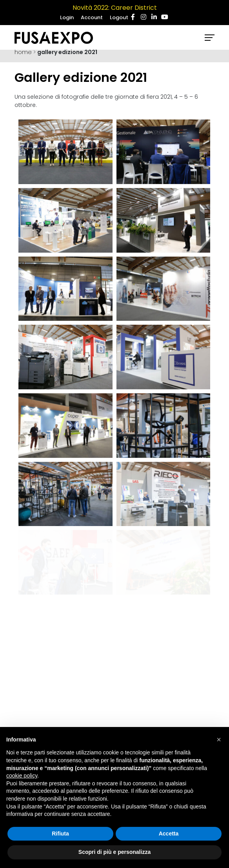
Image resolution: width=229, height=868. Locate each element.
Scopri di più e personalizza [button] (114, 852)
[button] (219, 740)
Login (67, 17)
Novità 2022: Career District (115, 8)
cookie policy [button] (22, 776)
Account (92, 17)
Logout (119, 17)
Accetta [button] (169, 834)
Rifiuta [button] (60, 834)
